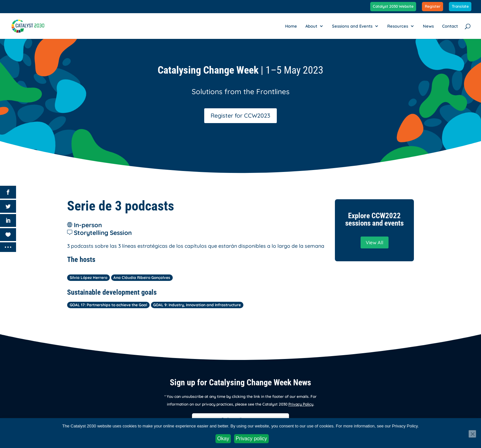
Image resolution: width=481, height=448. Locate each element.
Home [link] (291, 26)
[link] (32, 25)
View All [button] (375, 242)
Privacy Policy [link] (301, 404)
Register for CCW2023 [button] (241, 116)
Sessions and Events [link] (352, 26)
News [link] (428, 26)
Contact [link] (450, 26)
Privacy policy (251, 439)
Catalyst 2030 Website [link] (393, 7)
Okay (223, 439)
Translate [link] (460, 7)
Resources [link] (398, 26)
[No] (472, 434)
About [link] (311, 26)
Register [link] (433, 7)
